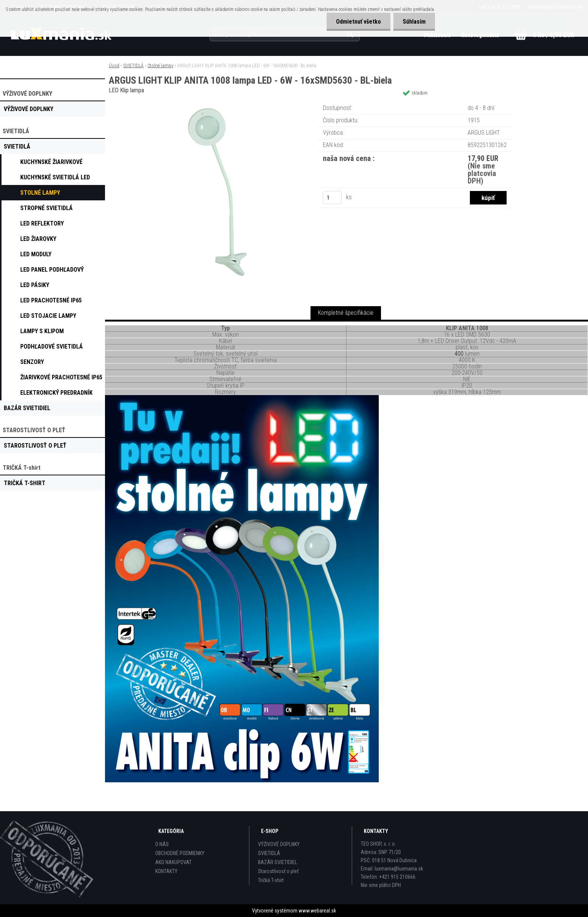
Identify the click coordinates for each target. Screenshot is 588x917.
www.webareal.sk (317, 911)
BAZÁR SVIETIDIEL (277, 862)
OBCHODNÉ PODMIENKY (180, 853)
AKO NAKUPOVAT (173, 862)
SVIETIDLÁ (133, 65)
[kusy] (332, 198)
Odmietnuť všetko (358, 22)
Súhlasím (414, 22)
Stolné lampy (160, 65)
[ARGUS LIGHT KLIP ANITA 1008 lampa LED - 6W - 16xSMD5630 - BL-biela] (225, 103)
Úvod (114, 65)
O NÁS (162, 844)
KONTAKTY (166, 871)
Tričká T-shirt (271, 880)
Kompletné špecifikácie (346, 313)
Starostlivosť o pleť (278, 871)
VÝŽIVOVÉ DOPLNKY (279, 844)
